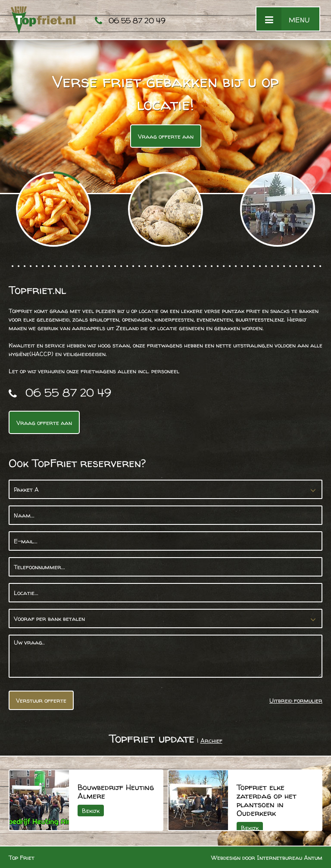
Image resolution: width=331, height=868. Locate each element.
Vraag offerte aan (166, 136)
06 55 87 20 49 (137, 20)
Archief (211, 740)
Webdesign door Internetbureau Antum (267, 857)
